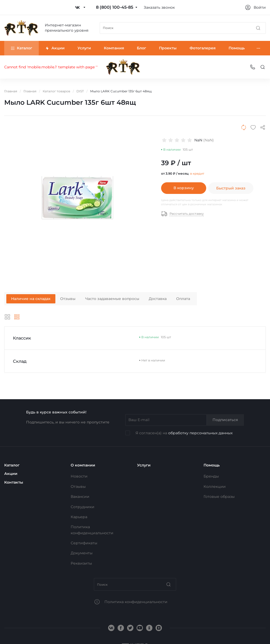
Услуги (144, 465)
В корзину (184, 188)
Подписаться (225, 420)
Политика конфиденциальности (136, 602)
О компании (83, 465)
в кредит (197, 173)
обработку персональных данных (200, 433)
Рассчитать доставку (182, 214)
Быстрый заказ (231, 188)
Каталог (12, 465)
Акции (11, 474)
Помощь (212, 465)
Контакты (14, 482)
